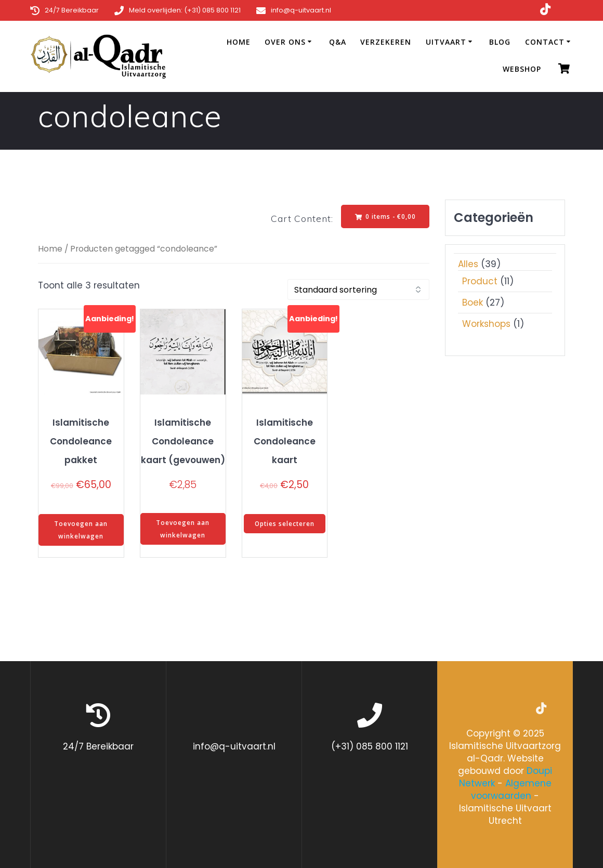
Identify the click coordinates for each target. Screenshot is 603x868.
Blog (500, 42)
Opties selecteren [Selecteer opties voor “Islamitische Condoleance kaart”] (284, 524)
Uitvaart (446, 42)
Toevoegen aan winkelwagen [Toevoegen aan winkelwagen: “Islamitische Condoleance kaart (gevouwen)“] (183, 529)
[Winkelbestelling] (358, 290)
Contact (545, 42)
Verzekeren (386, 42)
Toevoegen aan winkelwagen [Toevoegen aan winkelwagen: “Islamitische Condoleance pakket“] (81, 530)
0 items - (385, 216)
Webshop (522, 69)
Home (239, 42)
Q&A (338, 42)
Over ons (285, 42)
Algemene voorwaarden (511, 790)
